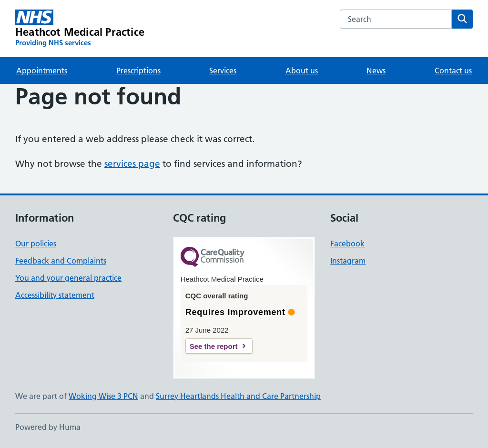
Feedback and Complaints (61, 261)
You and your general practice (68, 278)
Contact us (453, 71)
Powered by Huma (48, 427)
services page (132, 164)
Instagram (348, 261)
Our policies (36, 244)
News (376, 71)
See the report (214, 346)
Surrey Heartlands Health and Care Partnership (238, 396)
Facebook (347, 244)
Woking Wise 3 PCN (103, 396)
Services (223, 71)
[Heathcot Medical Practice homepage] (80, 29)
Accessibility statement (55, 295)
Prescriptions (138, 71)
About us (302, 71)
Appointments (42, 71)
